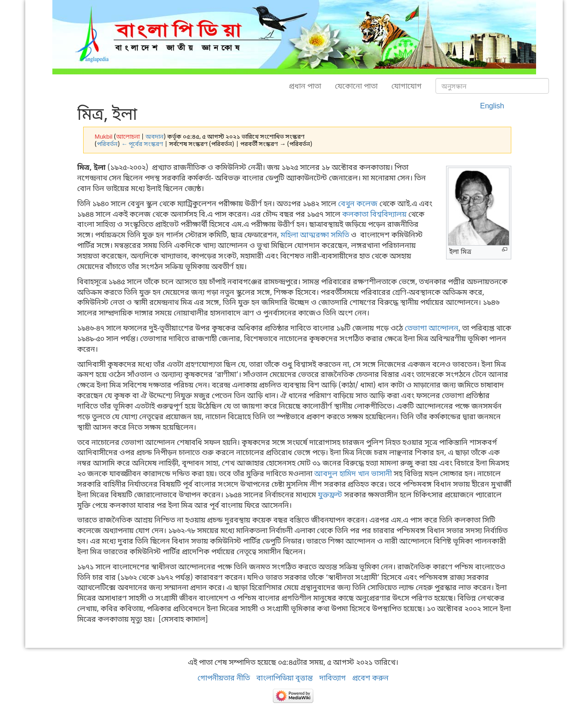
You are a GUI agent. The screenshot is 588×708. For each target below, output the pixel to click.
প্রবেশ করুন (370, 678)
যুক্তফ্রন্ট (330, 494)
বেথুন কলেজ (358, 203)
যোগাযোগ (407, 86)
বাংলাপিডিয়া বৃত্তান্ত (285, 678)
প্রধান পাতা (305, 86)
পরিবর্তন (107, 144)
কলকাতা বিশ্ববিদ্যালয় (374, 214)
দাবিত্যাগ (333, 678)
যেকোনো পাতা (356, 86)
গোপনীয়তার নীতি (224, 678)
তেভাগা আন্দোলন (432, 328)
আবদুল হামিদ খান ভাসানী (353, 473)
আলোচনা (128, 136)
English (492, 106)
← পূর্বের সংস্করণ (142, 144)
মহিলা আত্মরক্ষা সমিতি (315, 235)
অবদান (155, 136)
